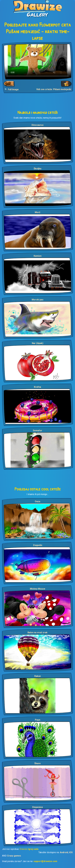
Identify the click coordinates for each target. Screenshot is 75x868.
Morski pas (38, 300)
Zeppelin (38, 545)
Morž (37, 212)
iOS (71, 852)
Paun (38, 720)
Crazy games (14, 856)
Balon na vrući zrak (37, 633)
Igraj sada (33, 849)
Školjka (37, 169)
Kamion (38, 256)
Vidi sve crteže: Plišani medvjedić (54, 89)
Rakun (38, 676)
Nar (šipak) (38, 343)
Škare (37, 763)
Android (64, 852)
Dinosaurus (38, 125)
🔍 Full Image (12, 89)
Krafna (37, 387)
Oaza (37, 501)
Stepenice (37, 807)
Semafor (37, 431)
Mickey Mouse (38, 589)
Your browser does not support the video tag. (37, 62)
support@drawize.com (45, 861)
